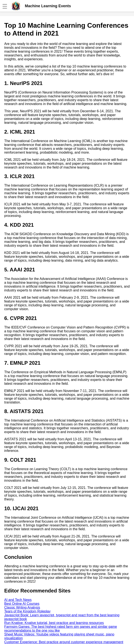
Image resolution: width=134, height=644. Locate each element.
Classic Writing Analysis (22, 607)
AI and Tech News (18, 600)
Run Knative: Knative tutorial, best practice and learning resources (54, 623)
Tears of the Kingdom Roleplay (27, 611)
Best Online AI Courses (22, 604)
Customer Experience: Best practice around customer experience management (64, 642)
